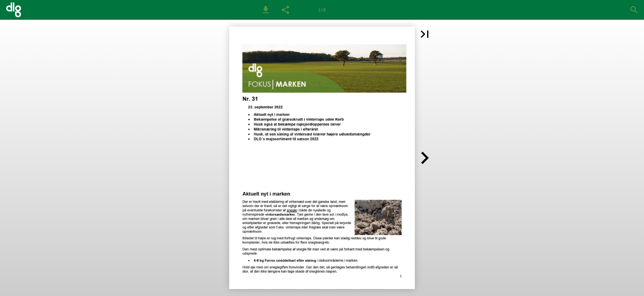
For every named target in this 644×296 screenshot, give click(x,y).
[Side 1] (322, 10)
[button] (266, 10)
